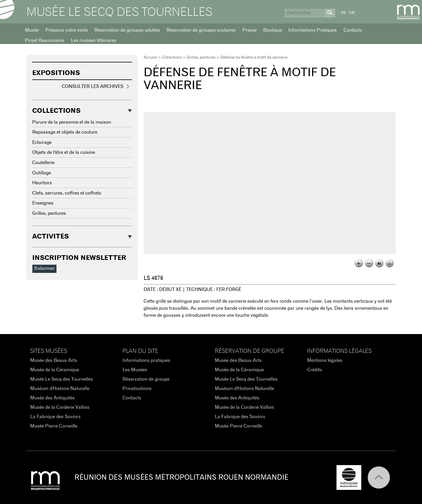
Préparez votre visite (67, 30)
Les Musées (135, 370)
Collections (172, 58)
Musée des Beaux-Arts (54, 360)
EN (352, 13)
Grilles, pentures (201, 58)
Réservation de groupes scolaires (201, 30)
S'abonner (44, 268)
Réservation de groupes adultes (127, 30)
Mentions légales (325, 360)
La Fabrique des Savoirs (55, 417)
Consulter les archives (93, 86)
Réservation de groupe (146, 379)
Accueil (150, 58)
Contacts (353, 30)
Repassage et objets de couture (65, 132)
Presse (250, 30)
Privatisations (137, 389)
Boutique (273, 30)
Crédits (315, 370)
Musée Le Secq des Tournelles (119, 12)
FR (343, 13)
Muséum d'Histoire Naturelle (60, 389)
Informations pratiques (146, 360)
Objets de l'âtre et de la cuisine (64, 152)
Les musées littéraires (94, 40)
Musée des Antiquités (52, 398)
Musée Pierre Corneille (54, 426)
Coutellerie (43, 163)
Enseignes (43, 203)
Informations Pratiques (313, 30)
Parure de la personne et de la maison (72, 122)
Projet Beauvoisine (45, 40)
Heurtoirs (42, 183)
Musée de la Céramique (55, 370)
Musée (32, 30)
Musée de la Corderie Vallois (60, 407)
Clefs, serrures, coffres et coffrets (67, 193)
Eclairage (42, 142)
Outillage (42, 173)
